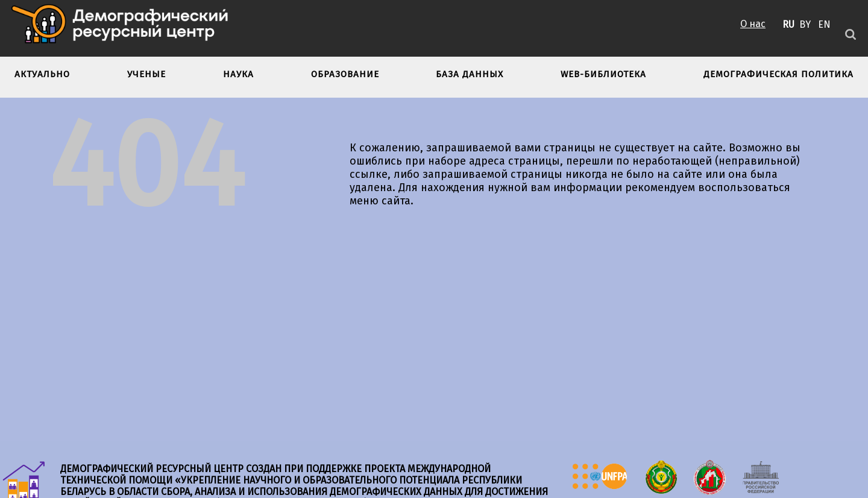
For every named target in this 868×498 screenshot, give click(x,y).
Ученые (146, 74)
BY (805, 24)
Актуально (42, 74)
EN (824, 24)
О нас (753, 24)
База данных (470, 74)
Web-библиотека (603, 74)
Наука (238, 74)
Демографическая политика (778, 74)
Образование (345, 74)
